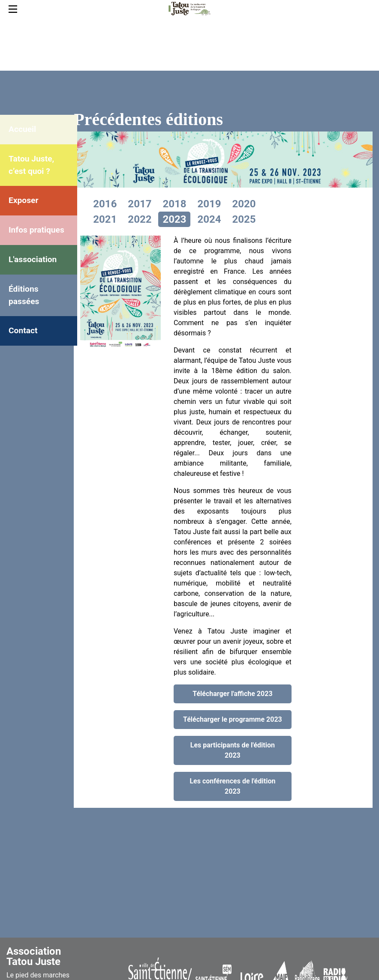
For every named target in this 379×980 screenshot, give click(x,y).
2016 (105, 204)
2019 (209, 204)
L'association (33, 259)
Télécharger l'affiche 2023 (232, 694)
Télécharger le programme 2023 (233, 719)
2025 (244, 219)
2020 (244, 204)
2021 (105, 219)
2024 (209, 219)
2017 (140, 204)
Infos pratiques (36, 230)
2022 (140, 219)
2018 (174, 204)
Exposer (23, 200)
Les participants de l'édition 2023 (233, 750)
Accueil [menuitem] (22, 129)
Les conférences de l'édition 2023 (232, 786)
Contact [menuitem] (23, 330)
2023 (174, 219)
